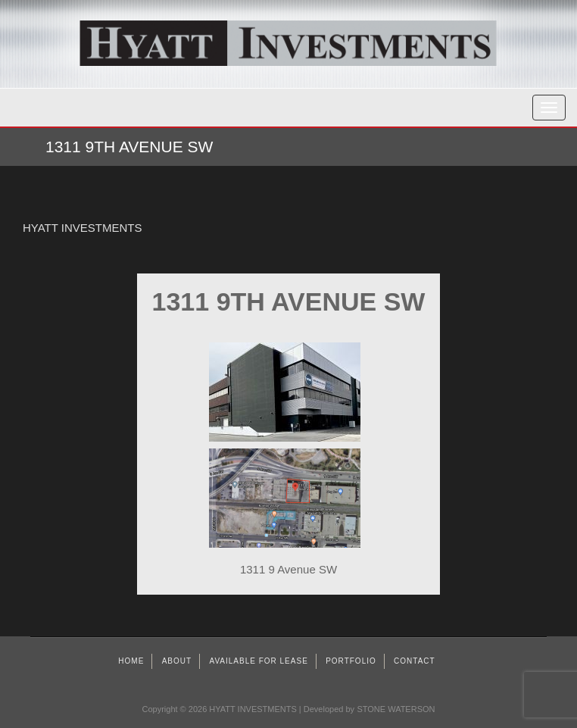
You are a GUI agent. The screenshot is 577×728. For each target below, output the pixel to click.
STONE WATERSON (396, 709)
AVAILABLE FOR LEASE (258, 661)
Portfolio (351, 661)
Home (131, 661)
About (177, 661)
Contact (415, 661)
